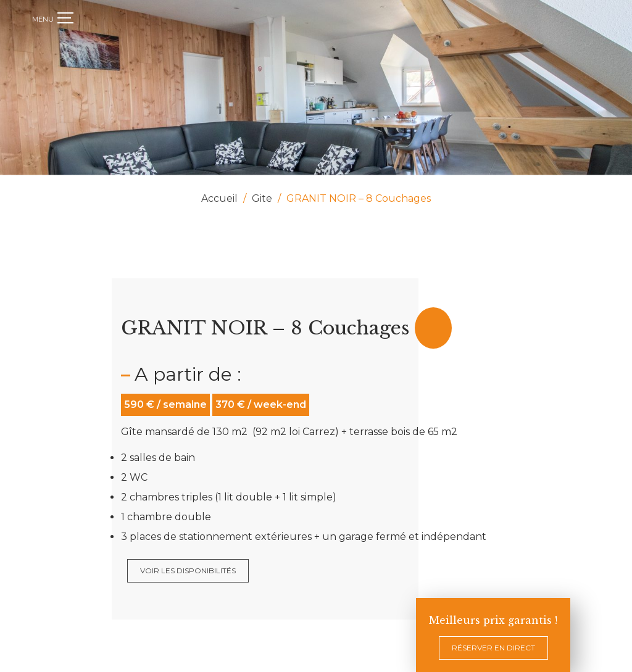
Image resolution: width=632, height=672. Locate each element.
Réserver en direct (493, 648)
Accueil (219, 198)
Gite (262, 198)
